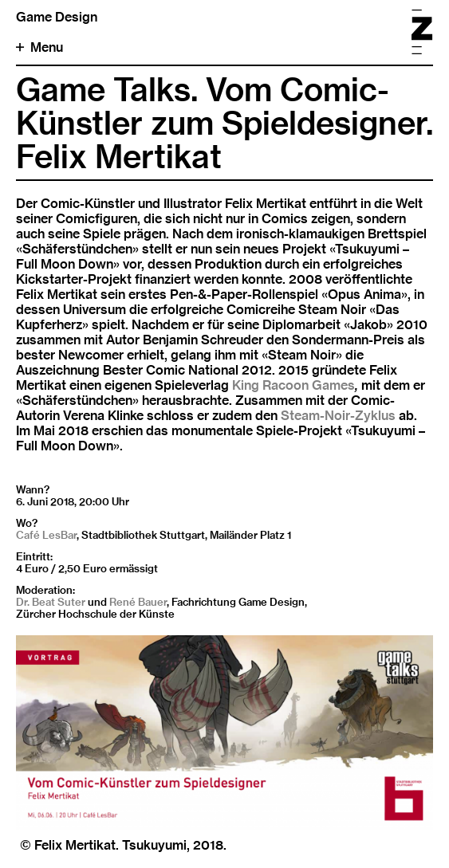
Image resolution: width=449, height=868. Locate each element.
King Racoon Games (293, 385)
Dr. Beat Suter (51, 602)
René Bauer (138, 602)
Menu (39, 47)
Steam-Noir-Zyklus (338, 416)
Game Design (57, 17)
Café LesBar (46, 535)
